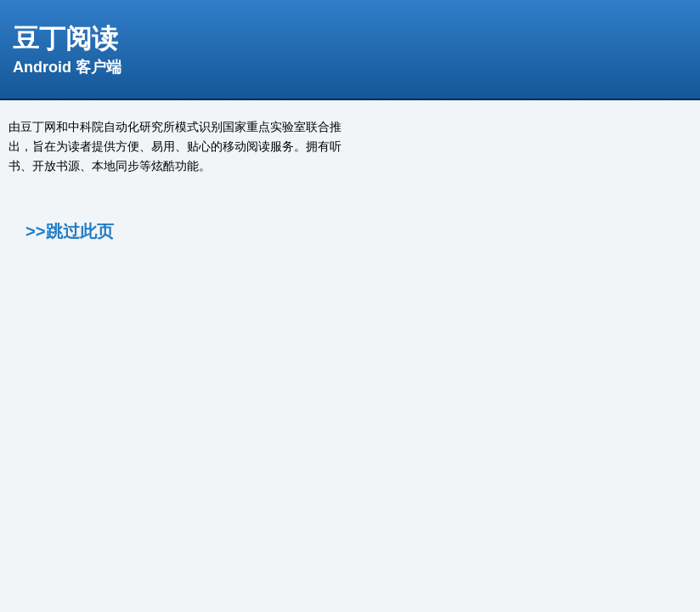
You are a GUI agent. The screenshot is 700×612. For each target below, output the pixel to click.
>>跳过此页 (70, 231)
